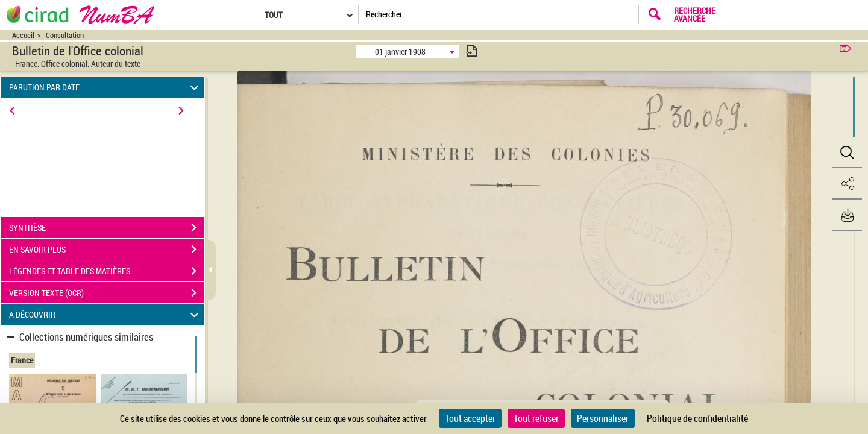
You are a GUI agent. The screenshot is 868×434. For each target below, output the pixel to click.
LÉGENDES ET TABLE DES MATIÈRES (107, 271)
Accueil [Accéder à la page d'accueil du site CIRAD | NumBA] (23, 35)
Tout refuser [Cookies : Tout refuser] (536, 418)
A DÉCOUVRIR (106, 314)
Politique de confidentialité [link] (697, 418)
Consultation (65, 35)
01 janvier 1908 (400, 52)
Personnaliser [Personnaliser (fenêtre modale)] (603, 418)
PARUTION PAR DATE (106, 87)
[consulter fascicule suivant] (472, 51)
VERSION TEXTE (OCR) (107, 293)
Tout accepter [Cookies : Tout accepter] (470, 418)
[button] (847, 153)
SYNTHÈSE (107, 228)
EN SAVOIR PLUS (107, 250)
